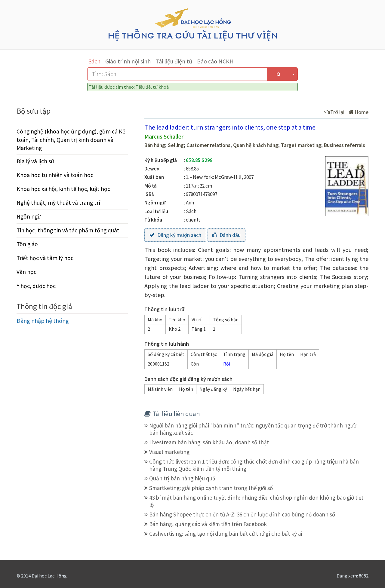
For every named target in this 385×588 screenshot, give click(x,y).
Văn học (26, 272)
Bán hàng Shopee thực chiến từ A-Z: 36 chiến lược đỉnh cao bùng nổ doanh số (242, 514)
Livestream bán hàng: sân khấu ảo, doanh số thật (209, 442)
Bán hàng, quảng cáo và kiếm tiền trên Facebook (208, 524)
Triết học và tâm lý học (45, 258)
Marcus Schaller (164, 136)
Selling (176, 145)
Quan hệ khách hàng (256, 145)
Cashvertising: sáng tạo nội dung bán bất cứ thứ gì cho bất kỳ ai (226, 534)
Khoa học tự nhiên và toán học (55, 175)
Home (359, 112)
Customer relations (208, 145)
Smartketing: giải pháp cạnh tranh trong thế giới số (211, 488)
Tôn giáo (27, 244)
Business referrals (345, 145)
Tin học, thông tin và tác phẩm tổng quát (68, 230)
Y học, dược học (36, 286)
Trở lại (334, 112)
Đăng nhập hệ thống (43, 321)
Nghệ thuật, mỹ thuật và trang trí (58, 203)
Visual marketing (169, 452)
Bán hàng (155, 145)
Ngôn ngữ (29, 216)
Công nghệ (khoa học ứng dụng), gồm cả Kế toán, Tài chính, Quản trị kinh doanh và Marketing (71, 139)
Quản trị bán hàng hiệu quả (182, 478)
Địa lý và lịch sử (35, 161)
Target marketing (301, 145)
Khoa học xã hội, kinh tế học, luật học (63, 189)
